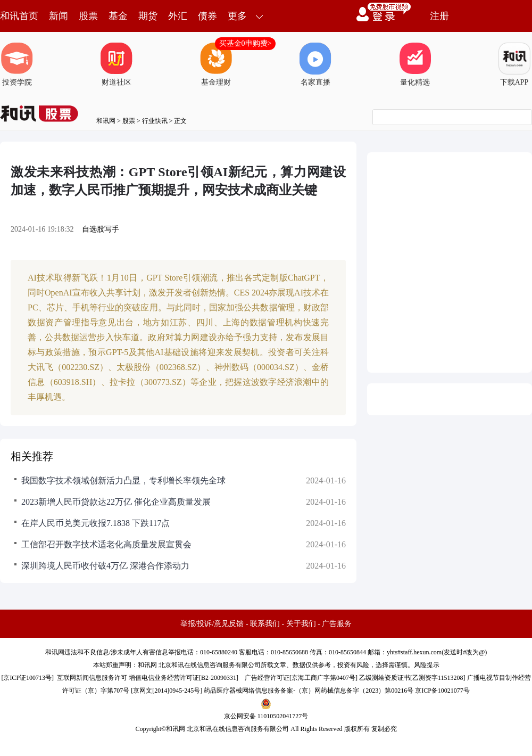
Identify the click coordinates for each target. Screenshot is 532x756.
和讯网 (106, 121)
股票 (88, 16)
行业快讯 (155, 121)
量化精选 (415, 64)
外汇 (178, 16)
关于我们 (301, 624)
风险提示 (427, 665)
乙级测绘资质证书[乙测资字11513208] (412, 678)
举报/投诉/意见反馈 (212, 624)
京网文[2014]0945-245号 (167, 691)
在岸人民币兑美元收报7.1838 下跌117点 (95, 523)
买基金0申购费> (246, 43)
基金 (118, 16)
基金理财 (216, 64)
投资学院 (17, 64)
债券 (207, 16)
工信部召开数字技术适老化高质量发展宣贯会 (106, 544)
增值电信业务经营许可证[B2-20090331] (184, 678)
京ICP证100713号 (27, 678)
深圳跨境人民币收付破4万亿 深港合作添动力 (105, 566)
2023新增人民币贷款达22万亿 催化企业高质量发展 (116, 502)
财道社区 (117, 64)
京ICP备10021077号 (442, 691)
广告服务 (337, 624)
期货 (148, 16)
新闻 (59, 16)
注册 (439, 16)
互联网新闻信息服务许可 (92, 678)
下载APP (514, 64)
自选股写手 (101, 229)
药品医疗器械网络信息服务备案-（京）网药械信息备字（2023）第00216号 (309, 691)
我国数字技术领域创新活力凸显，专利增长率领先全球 (123, 480)
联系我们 (265, 624)
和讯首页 (19, 16)
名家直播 (315, 64)
